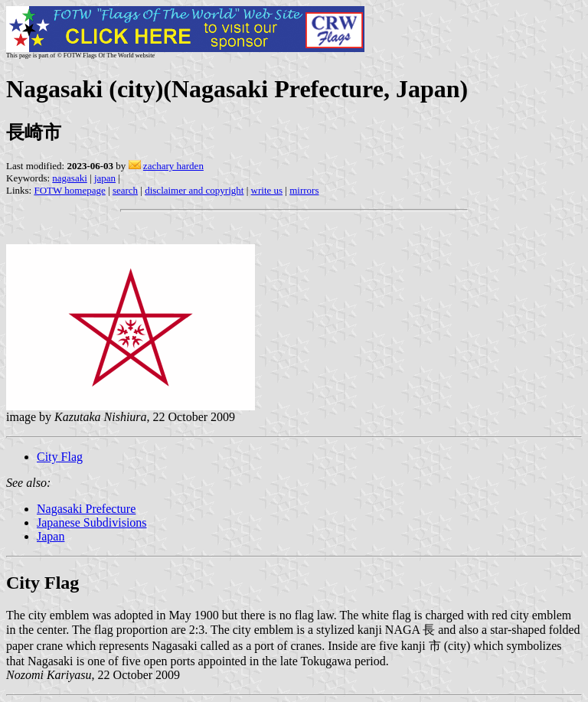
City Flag (60, 457)
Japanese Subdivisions (92, 522)
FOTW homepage (69, 190)
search (125, 190)
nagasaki (69, 178)
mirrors (304, 190)
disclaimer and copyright (194, 190)
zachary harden (173, 166)
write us (267, 190)
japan (105, 178)
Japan (51, 536)
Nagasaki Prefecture (86, 509)
